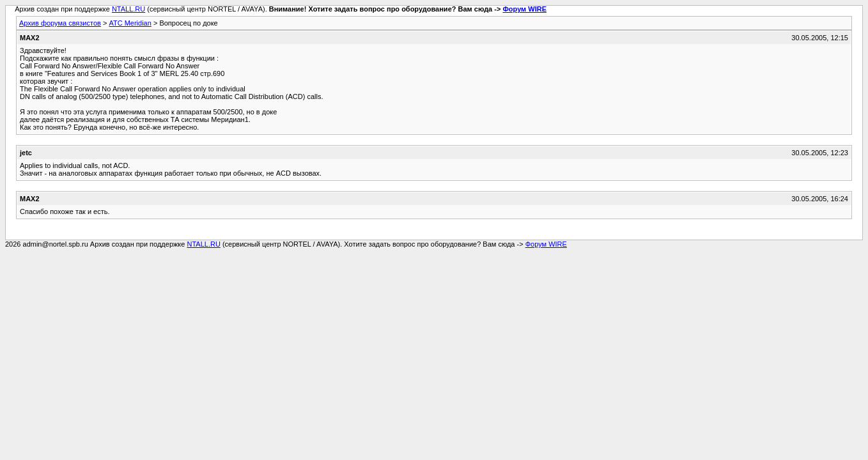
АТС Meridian (130, 23)
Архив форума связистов (60, 23)
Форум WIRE (524, 9)
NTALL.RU (128, 9)
